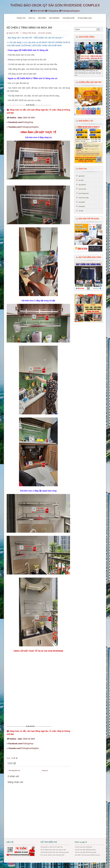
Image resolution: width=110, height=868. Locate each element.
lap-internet (82, 185)
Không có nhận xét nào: (30, 33)
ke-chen (43, 33)
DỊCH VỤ (32, 18)
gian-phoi (82, 176)
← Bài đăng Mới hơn (14, 770)
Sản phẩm (42, 18)
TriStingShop (52, 11)
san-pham (49, 33)
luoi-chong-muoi (84, 193)
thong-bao (82, 206)
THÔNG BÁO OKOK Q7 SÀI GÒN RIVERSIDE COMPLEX (55, 5)
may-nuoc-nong (84, 198)
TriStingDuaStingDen (70, 11)
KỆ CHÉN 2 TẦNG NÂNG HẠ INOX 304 (29, 28)
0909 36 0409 (38, 11)
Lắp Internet (54, 18)
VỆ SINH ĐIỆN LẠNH (85, 18)
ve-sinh (81, 211)
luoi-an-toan (82, 189)
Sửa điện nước (69, 18)
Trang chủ (21, 18)
